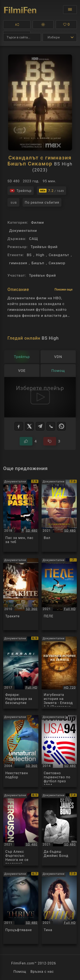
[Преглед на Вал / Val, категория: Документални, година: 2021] (59, 516)
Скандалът (59, 255)
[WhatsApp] (61, 426)
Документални (23, 231)
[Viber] (51, 426)
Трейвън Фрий (44, 247)
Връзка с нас (42, 972)
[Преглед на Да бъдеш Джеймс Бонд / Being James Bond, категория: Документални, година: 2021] (59, 830)
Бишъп (38, 263)
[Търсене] (22, 37)
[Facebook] (19, 426)
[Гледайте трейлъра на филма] (21, 191)
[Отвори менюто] (70, 10)
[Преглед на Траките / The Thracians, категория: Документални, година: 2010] (21, 594)
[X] (29, 426)
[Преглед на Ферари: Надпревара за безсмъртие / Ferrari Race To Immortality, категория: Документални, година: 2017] (21, 673)
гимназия (18, 263)
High (40, 255)
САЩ (33, 239)
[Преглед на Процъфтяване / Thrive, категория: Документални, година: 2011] (21, 908)
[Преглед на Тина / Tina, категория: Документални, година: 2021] (59, 908)
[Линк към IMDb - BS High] (52, 191)
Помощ (20, 972)
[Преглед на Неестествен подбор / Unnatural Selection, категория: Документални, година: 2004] (21, 751)
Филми (37, 222)
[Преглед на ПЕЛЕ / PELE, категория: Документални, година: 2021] (59, 594)
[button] (17, 25)
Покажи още (64, 289)
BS (29, 255)
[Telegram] (40, 426)
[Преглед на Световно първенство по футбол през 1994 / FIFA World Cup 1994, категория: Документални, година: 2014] (59, 751)
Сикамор (57, 263)
